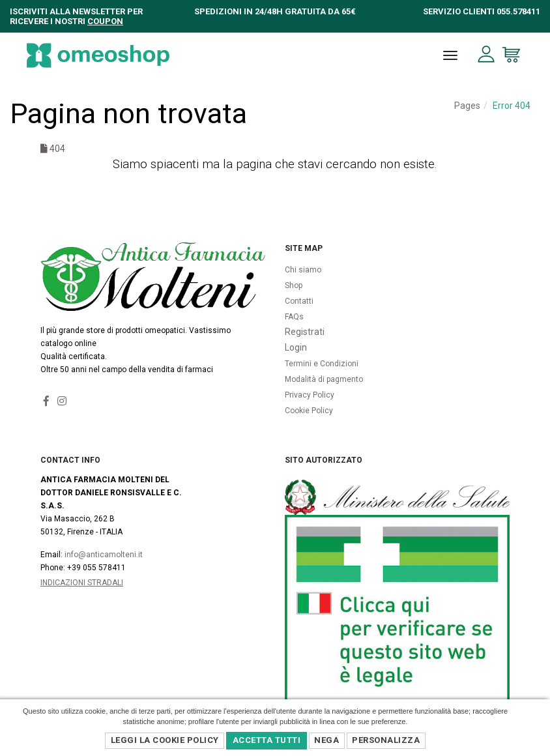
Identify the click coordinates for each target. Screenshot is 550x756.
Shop (294, 285)
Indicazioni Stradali (82, 583)
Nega (326, 740)
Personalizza (386, 740)
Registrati (305, 332)
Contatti (299, 301)
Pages (467, 106)
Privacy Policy (310, 395)
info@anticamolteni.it (104, 555)
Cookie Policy (309, 411)
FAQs (294, 317)
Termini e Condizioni (322, 364)
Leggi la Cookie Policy (165, 740)
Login (296, 347)
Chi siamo (303, 270)
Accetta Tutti (267, 740)
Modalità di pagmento (324, 379)
